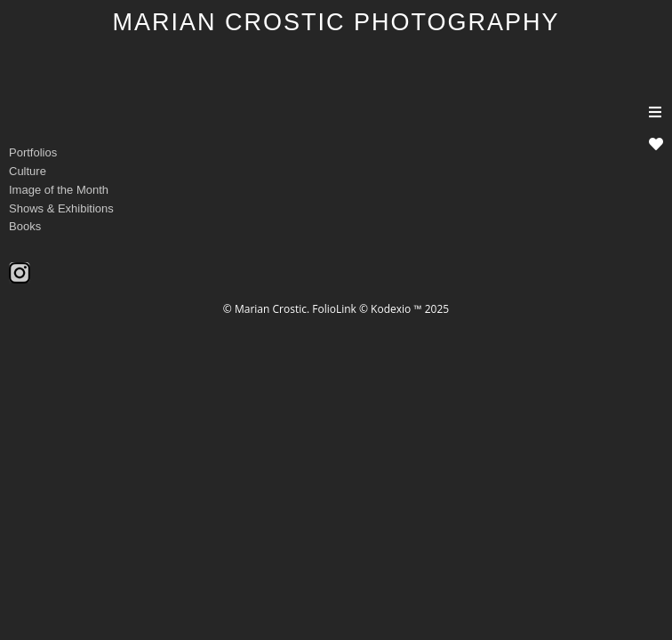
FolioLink (334, 309)
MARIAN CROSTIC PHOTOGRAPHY (336, 22)
